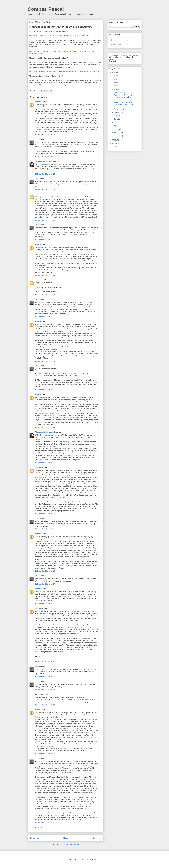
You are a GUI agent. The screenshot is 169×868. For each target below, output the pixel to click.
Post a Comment (39, 827)
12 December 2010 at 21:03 (45, 754)
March (117, 129)
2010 (114, 89)
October (117, 112)
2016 (114, 76)
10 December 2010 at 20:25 (45, 390)
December (118, 92)
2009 (114, 140)
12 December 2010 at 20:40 (45, 705)
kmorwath (39, 102)
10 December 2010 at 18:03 (45, 295)
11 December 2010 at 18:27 (45, 584)
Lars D (37, 139)
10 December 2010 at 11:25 (45, 174)
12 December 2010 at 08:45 (45, 690)
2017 (114, 72)
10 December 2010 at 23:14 (45, 427)
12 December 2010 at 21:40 (45, 823)
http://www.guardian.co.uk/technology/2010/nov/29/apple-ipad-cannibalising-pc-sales (59, 36)
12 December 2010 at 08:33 (45, 677)
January (117, 136)
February (118, 132)
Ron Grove (39, 467)
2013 (114, 83)
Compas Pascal (46, 9)
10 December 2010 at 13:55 (45, 240)
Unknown (39, 280)
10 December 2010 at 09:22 (45, 135)
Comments (116, 44)
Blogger (97, 859)
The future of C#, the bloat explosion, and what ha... (124, 97)
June (116, 119)
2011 (114, 86)
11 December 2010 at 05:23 (45, 514)
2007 (114, 147)
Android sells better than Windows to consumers (123, 104)
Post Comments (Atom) (70, 844)
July (116, 116)
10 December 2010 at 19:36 (45, 317)
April (116, 126)
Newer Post (34, 838)
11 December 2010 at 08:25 (45, 529)
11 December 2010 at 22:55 (45, 604)
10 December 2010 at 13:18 (45, 220)
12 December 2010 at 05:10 (45, 661)
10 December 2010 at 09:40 (45, 157)
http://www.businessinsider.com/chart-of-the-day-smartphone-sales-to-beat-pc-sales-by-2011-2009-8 (65, 71)
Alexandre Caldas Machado (45, 161)
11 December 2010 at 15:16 (45, 571)
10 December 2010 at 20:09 (45, 361)
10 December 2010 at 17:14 (45, 275)
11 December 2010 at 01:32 (45, 463)
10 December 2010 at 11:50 (45, 189)
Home (66, 838)
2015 (114, 79)
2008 (114, 143)
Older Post (97, 838)
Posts (114, 40)
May (116, 122)
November (118, 109)
